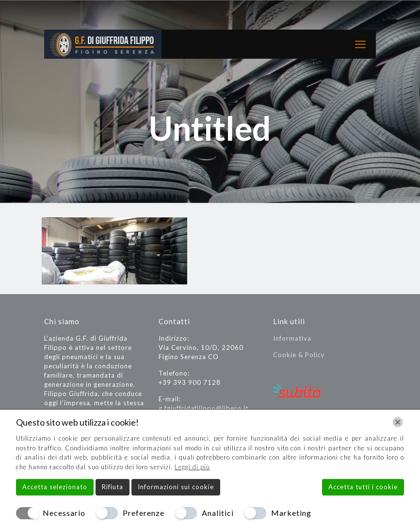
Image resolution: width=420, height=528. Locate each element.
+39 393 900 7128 (190, 382)
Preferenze (144, 513)
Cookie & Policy (299, 355)
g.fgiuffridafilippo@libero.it (203, 408)
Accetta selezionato (55, 487)
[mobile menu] (360, 44)
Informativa (292, 338)
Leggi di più (192, 467)
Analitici (218, 513)
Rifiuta (113, 487)
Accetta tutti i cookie (363, 487)
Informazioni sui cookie (176, 487)
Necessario (64, 513)
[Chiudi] (398, 422)
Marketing (291, 513)
